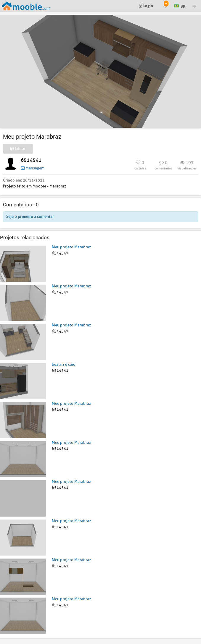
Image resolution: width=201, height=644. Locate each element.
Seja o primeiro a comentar (30, 217)
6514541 (31, 160)
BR (180, 5)
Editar (18, 149)
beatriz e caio (64, 364)
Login (146, 5)
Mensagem (33, 168)
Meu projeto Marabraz (71, 247)
